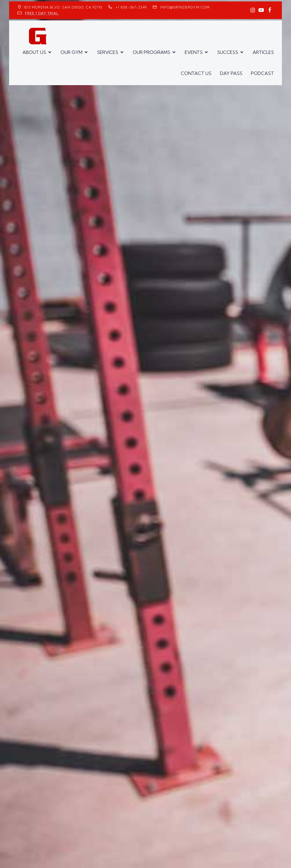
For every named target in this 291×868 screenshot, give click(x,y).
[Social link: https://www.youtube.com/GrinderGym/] (261, 10)
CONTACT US (196, 73)
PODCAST (262, 73)
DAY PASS (231, 73)
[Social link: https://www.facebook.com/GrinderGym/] (270, 10)
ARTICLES (263, 52)
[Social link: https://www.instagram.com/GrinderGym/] (253, 10)
